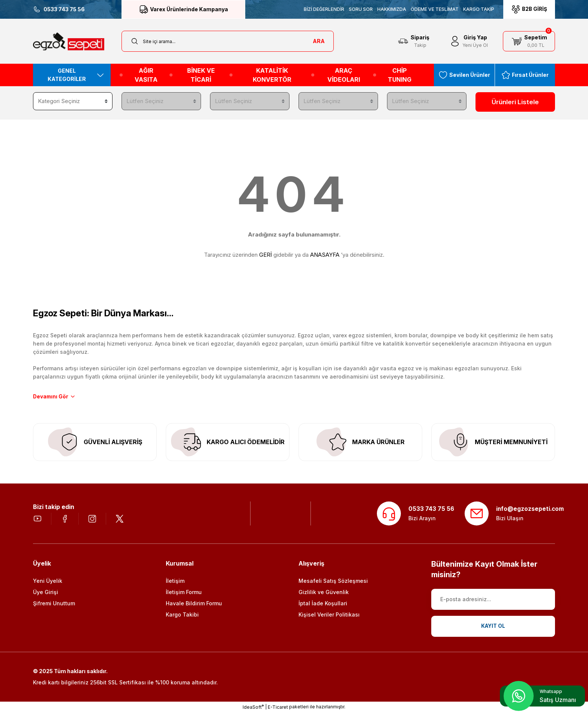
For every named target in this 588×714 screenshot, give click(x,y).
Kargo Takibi (182, 616)
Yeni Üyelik (48, 582)
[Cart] (529, 41)
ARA (319, 41)
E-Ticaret (278, 709)
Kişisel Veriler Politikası (329, 616)
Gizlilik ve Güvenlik (324, 594)
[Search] (228, 41)
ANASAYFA (325, 253)
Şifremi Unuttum (54, 605)
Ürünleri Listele (515, 102)
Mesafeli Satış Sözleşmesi (333, 582)
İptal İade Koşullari (323, 605)
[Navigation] (72, 75)
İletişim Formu (184, 594)
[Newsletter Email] (493, 601)
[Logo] (69, 41)
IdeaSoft (253, 708)
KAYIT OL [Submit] (493, 628)
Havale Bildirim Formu (194, 605)
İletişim (175, 582)
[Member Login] (468, 41)
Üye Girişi (46, 594)
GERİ (265, 253)
